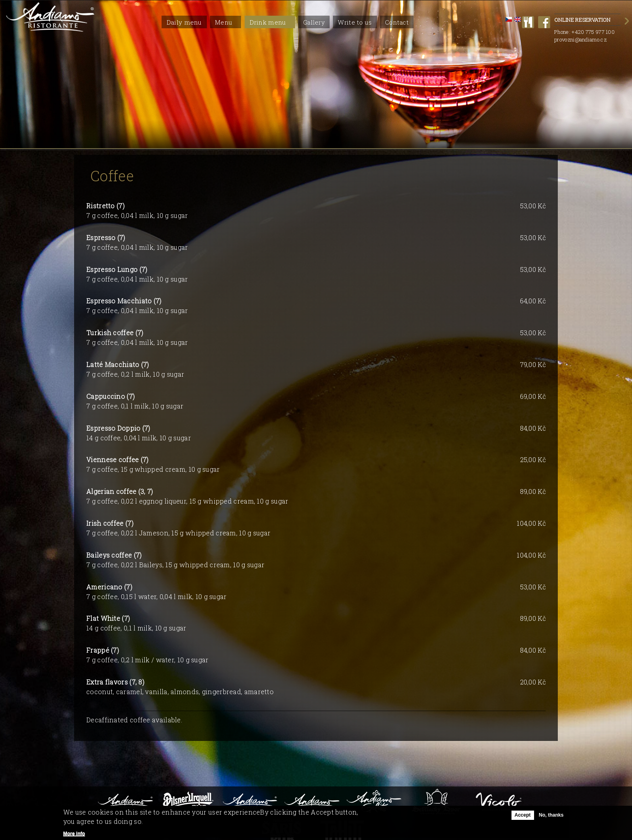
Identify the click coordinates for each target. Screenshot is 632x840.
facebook (544, 22)
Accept (523, 815)
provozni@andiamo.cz (580, 39)
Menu (223, 22)
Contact (397, 22)
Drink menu (268, 22)
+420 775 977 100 (593, 32)
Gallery (314, 22)
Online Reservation (587, 20)
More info (74, 834)
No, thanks (551, 815)
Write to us (355, 22)
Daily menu (184, 22)
